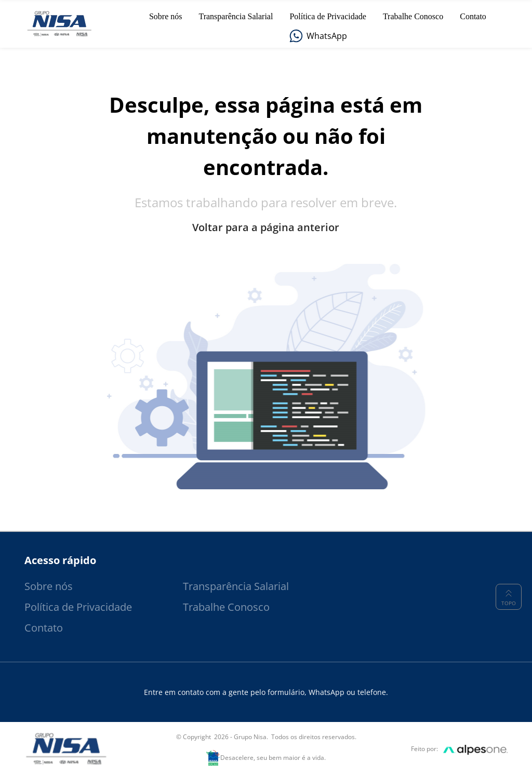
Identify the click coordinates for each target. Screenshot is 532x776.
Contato (44, 628)
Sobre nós (49, 586)
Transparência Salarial (236, 586)
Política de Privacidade (78, 607)
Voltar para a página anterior (266, 228)
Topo (509, 597)
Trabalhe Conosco (226, 607)
